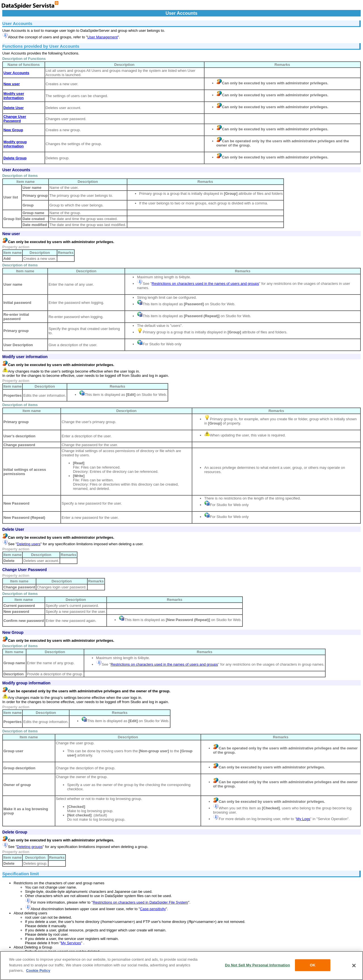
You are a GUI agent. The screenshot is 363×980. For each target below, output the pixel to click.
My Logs (303, 819)
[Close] (354, 966)
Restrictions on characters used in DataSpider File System (140, 902)
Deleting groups (30, 847)
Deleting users (29, 544)
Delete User (13, 529)
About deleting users (30, 913)
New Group (13, 632)
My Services (71, 943)
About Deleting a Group (33, 947)
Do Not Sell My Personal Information (257, 965)
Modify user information (25, 357)
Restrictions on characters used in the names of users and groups (205, 284)
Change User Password (25, 570)
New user (11, 234)
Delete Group (15, 832)
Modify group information (26, 683)
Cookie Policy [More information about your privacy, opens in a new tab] (38, 970)
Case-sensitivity (153, 909)
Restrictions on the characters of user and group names (59, 883)
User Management (103, 37)
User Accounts (16, 170)
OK (313, 965)
